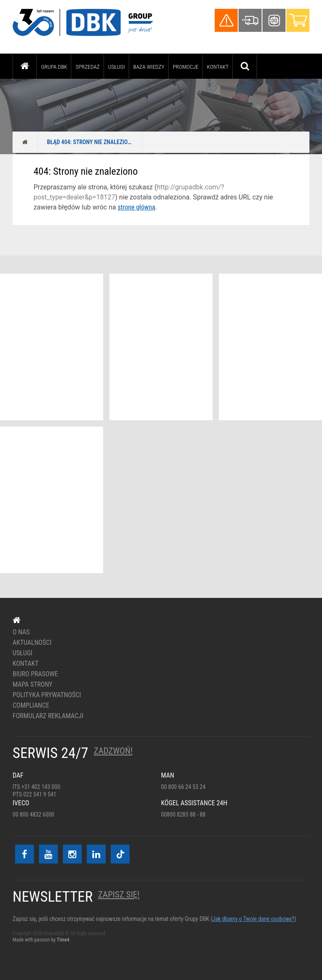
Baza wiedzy (149, 67)
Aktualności (32, 643)
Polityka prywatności (47, 695)
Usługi (117, 67)
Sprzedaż (87, 67)
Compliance (31, 706)
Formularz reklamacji (48, 716)
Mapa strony (32, 685)
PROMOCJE (186, 67)
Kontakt (218, 67)
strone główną (136, 207)
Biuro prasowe (35, 674)
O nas (21, 632)
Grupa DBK (54, 67)
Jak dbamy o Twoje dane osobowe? (253, 919)
